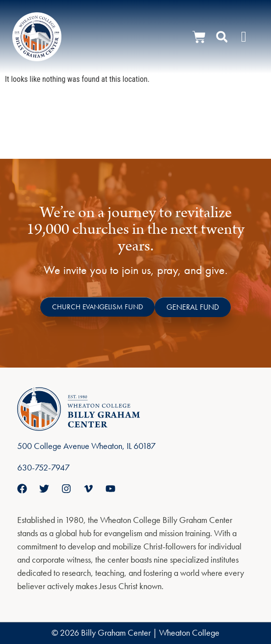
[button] (222, 37)
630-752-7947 (43, 467)
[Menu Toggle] (244, 37)
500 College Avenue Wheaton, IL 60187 (86, 446)
